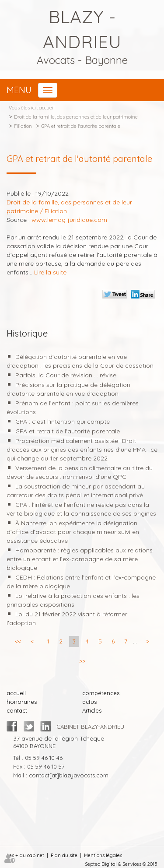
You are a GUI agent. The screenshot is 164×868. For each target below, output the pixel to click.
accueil (47, 108)
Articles (92, 710)
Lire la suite (50, 272)
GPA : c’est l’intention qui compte (63, 422)
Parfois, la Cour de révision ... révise (66, 375)
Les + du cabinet (25, 855)
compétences (101, 693)
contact (17, 710)
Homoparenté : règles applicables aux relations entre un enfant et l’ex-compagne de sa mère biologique (80, 559)
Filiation (23, 126)
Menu (19, 90)
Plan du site (64, 855)
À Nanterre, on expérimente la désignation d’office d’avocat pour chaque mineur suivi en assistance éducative (73, 532)
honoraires (22, 702)
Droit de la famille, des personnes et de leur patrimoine (76, 117)
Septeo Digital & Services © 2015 (121, 864)
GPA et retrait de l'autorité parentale (81, 126)
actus (89, 702)
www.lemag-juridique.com (69, 220)
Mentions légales (103, 855)
